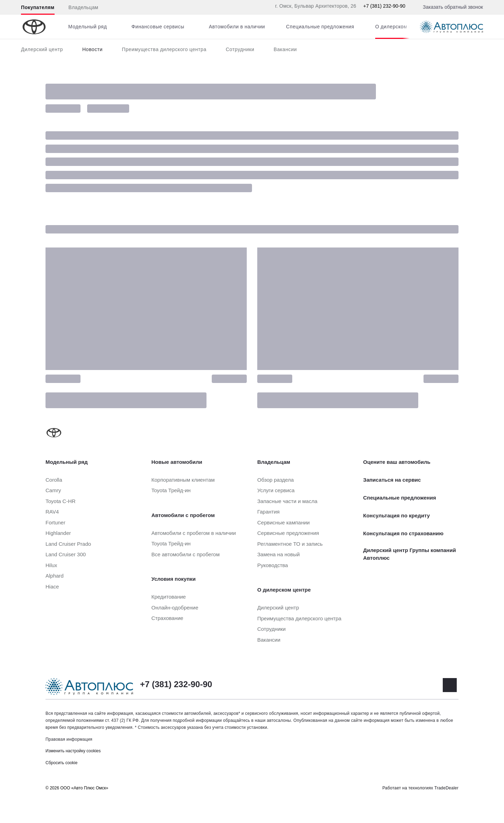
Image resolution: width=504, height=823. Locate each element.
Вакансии (285, 49)
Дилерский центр (42, 49)
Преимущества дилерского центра (164, 49)
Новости (92, 49)
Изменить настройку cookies (73, 751)
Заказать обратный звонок (453, 7)
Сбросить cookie (61, 763)
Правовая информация (69, 739)
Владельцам (83, 7)
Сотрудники (240, 49)
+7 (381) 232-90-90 (384, 6)
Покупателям (38, 7)
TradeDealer (446, 788)
